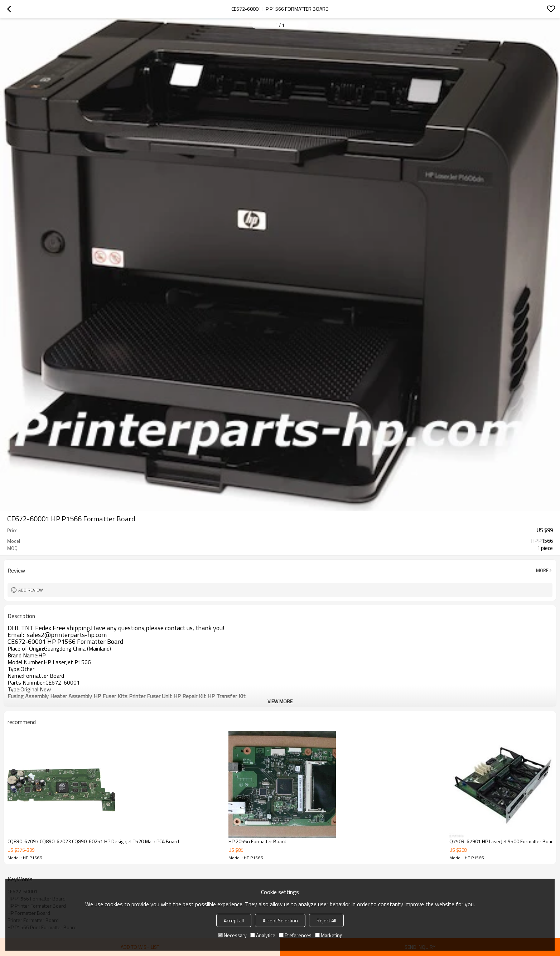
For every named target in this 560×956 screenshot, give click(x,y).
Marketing (329, 935)
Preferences (295, 935)
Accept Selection (280, 920)
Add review (31, 590)
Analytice (263, 935)
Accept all (234, 920)
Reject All (326, 920)
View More (280, 701)
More (542, 570)
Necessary (232, 935)
